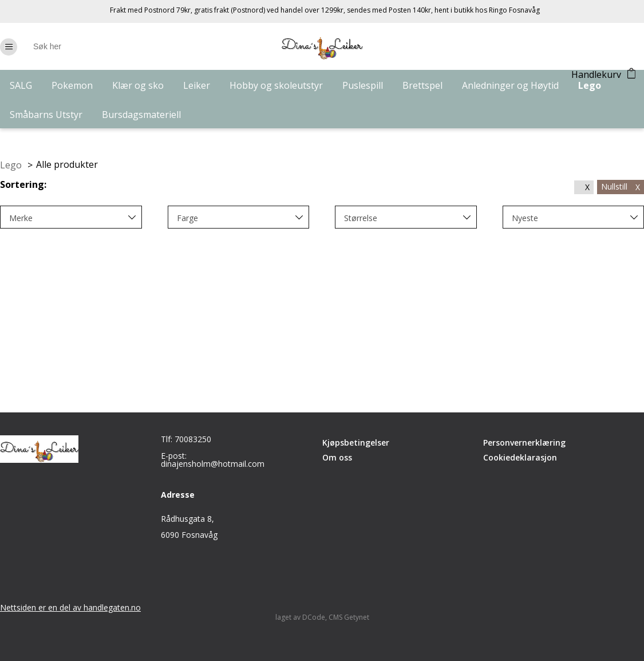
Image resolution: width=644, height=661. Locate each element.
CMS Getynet (349, 617)
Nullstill (621, 186)
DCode (314, 617)
